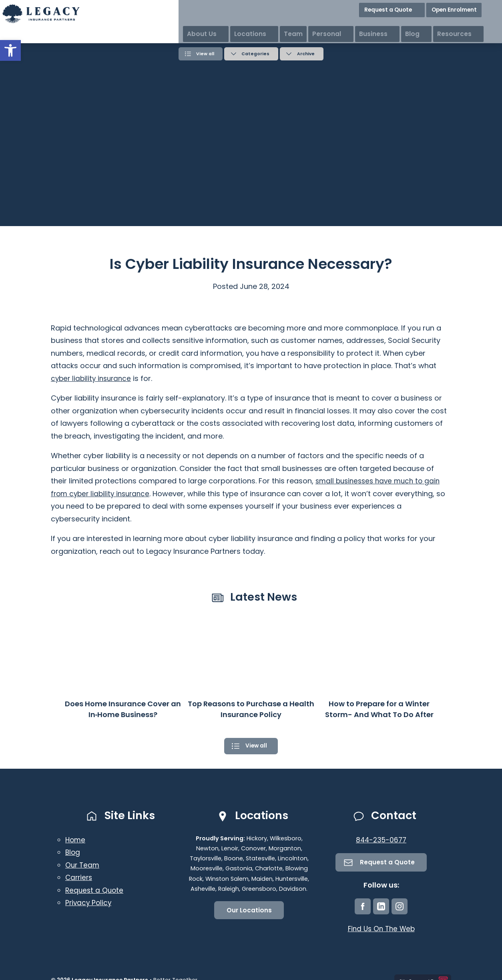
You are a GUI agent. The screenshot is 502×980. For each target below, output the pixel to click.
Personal (378, 24)
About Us (268, 24)
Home (76, 840)
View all (204, 53)
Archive (307, 53)
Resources (481, 24)
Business (416, 24)
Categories (255, 53)
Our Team (83, 865)
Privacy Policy (89, 903)
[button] (10, 50)
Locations (309, 24)
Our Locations (249, 911)
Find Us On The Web (381, 930)
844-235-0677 (381, 840)
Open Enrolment (473, 8)
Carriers (80, 878)
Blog (447, 24)
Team (344, 24)
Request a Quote (416, 8)
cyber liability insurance (93, 377)
